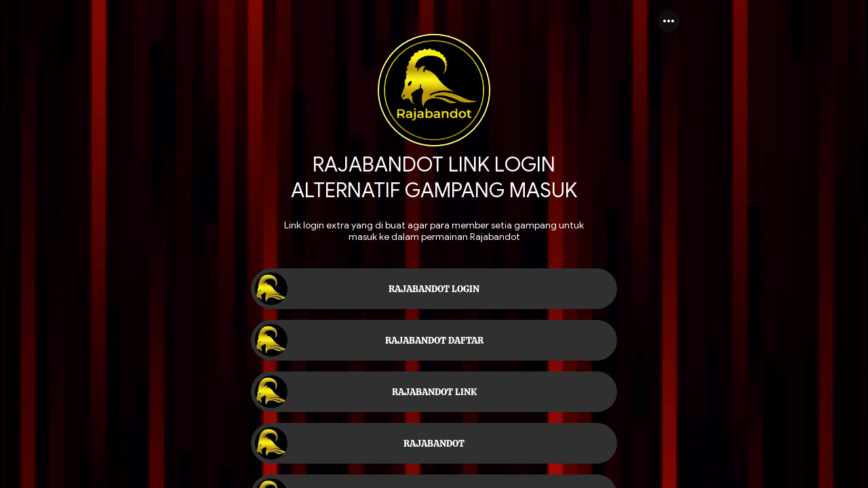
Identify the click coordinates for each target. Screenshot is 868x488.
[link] (434, 289)
